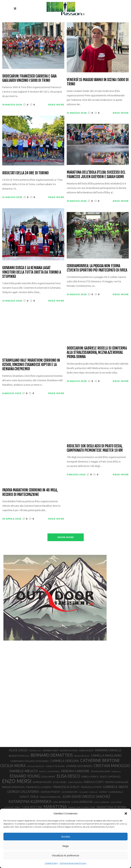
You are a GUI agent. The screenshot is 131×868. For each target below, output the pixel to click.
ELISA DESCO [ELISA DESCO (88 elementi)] (68, 776)
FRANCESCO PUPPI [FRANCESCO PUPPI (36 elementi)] (91, 787)
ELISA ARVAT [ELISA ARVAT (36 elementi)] (48, 777)
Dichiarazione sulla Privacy (73, 863)
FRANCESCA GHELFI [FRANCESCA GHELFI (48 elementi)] (66, 787)
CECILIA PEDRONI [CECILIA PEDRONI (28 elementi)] (36, 766)
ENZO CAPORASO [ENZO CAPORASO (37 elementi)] (110, 777)
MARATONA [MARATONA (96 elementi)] (55, 807)
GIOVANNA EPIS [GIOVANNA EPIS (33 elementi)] (70, 792)
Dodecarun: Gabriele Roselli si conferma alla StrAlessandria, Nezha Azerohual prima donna (97, 352)
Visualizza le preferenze (66, 855)
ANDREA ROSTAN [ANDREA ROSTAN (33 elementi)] (69, 750)
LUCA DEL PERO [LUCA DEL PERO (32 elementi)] (12, 807)
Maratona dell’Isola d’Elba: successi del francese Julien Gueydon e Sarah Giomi (96, 174)
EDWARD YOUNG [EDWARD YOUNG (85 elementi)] (25, 776)
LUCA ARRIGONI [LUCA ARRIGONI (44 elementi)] (82, 802)
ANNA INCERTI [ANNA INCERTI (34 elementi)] (86, 750)
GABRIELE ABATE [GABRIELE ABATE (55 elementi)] (116, 787)
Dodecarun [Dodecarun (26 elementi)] (116, 771)
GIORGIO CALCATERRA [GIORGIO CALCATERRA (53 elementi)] (23, 792)
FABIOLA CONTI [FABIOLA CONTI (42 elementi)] (94, 782)
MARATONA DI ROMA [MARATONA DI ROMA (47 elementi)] (111, 807)
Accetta (65, 837)
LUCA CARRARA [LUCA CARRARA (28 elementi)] (102, 802)
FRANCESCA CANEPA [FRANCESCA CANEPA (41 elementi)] (39, 787)
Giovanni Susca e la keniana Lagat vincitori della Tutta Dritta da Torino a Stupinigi (32, 272)
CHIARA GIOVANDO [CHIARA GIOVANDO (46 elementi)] (79, 766)
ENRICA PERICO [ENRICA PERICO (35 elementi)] (90, 777)
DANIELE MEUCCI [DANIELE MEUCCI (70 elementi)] (23, 771)
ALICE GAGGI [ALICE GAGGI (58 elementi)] (18, 750)
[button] (126, 813)
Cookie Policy (51, 863)
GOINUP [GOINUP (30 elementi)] (103, 792)
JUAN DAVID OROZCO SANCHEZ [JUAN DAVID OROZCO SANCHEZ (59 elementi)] (86, 797)
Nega (65, 846)
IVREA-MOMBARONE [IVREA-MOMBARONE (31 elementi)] (50, 797)
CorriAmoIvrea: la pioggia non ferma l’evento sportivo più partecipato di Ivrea (97, 268)
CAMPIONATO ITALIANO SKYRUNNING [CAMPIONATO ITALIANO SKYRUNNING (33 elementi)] (30, 761)
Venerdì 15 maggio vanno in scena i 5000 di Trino (98, 82)
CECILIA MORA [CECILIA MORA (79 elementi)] (13, 766)
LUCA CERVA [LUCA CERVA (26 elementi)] (116, 802)
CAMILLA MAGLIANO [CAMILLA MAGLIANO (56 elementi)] (106, 755)
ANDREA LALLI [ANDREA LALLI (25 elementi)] (35, 751)
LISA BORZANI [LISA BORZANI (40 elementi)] (61, 802)
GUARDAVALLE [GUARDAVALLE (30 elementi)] (116, 792)
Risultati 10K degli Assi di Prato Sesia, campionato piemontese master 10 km (95, 448)
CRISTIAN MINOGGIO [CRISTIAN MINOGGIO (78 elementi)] (112, 766)
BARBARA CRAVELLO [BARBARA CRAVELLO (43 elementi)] (108, 750)
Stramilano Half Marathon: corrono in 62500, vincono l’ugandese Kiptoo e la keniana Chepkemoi (31, 365)
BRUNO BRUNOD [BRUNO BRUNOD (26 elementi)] (82, 756)
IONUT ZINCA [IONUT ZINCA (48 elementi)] (29, 797)
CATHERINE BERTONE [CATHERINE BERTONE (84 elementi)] (100, 760)
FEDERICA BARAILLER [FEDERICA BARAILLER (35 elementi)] (117, 782)
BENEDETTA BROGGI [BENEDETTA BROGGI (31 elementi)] (19, 756)
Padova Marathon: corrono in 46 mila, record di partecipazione (30, 492)
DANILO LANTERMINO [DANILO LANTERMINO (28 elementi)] (49, 771)
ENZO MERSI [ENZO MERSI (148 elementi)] (17, 781)
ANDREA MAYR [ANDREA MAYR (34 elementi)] (51, 750)
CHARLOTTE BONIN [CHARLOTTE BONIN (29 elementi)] (55, 766)
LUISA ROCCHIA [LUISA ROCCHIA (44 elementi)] (32, 807)
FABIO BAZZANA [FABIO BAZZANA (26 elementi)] (75, 782)
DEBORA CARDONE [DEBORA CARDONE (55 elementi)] (75, 771)
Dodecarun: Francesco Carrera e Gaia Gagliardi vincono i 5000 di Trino (29, 78)
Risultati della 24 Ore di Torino (25, 173)
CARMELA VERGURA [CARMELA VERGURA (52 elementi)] (65, 761)
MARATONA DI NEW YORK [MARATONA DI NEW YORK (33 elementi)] (82, 807)
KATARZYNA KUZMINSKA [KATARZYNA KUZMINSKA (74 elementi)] (30, 801)
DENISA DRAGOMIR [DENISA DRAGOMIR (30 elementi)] (100, 771)
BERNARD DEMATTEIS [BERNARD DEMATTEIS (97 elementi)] (52, 755)
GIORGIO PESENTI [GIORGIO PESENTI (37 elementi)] (50, 792)
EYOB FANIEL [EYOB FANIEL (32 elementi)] (60, 782)
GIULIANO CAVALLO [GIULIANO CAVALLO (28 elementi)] (88, 792)
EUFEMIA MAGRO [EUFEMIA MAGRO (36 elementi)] (42, 782)
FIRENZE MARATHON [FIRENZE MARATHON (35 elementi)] (13, 787)
